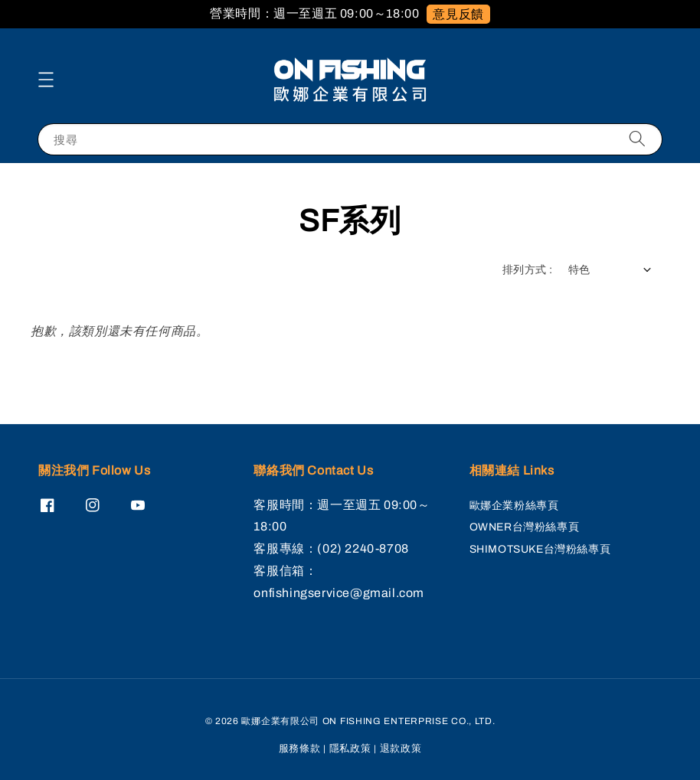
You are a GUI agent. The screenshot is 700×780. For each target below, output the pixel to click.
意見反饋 (458, 14)
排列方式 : (527, 270)
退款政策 (401, 749)
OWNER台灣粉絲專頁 (525, 527)
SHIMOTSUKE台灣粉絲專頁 (540, 549)
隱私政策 (350, 749)
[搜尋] (637, 139)
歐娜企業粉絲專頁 (514, 506)
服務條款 (300, 749)
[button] (46, 80)
